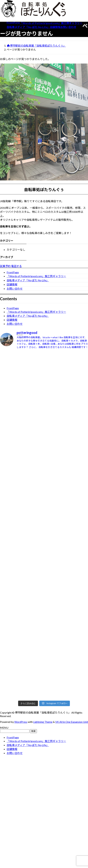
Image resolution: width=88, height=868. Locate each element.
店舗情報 (12, 284)
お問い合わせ (15, 289)
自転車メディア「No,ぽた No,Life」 (28, 280)
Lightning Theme (43, 722)
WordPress (21, 722)
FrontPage (13, 272)
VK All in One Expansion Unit (72, 722)
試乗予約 (5, 266)
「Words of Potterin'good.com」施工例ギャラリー (36, 276)
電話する (16, 266)
